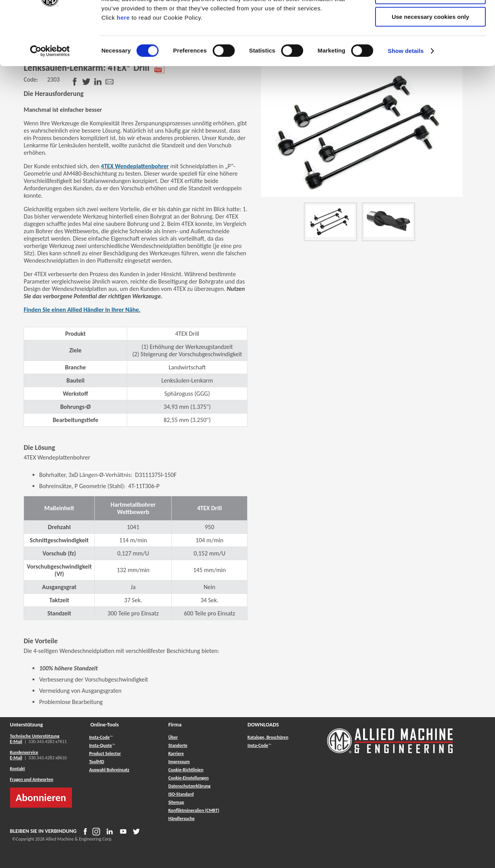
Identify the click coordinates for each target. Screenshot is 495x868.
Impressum (179, 762)
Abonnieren (41, 798)
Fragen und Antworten (32, 779)
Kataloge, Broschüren (268, 737)
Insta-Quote (100, 745)
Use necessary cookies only (430, 64)
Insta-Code (99, 737)
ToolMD (96, 762)
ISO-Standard (181, 794)
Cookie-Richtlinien (186, 770)
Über (173, 737)
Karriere (176, 754)
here (123, 65)
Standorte (178, 745)
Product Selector (105, 754)
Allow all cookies (431, 19)
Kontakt (18, 769)
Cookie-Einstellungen (188, 778)
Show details (406, 98)
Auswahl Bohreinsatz (109, 770)
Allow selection (430, 42)
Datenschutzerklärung (189, 786)
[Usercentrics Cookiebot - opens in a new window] (50, 99)
